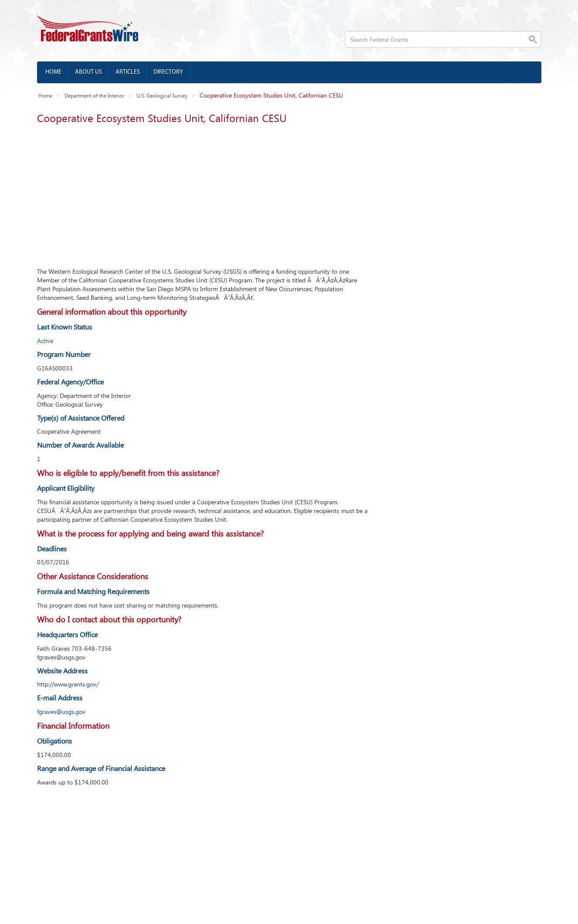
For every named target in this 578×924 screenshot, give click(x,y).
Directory (168, 72)
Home (53, 72)
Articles (128, 72)
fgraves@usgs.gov (61, 712)
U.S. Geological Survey (162, 95)
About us (88, 72)
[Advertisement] (203, 193)
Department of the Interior (94, 95)
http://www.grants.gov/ (68, 684)
